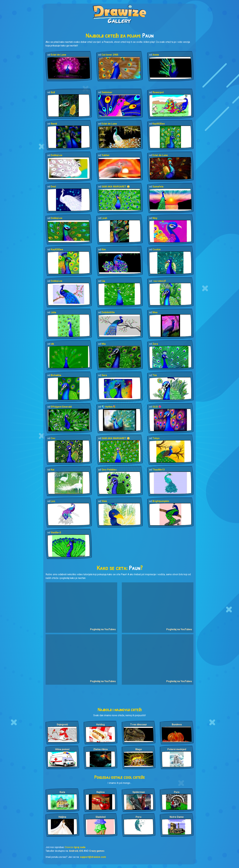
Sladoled (101, 817)
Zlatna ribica (100, 749)
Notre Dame (177, 817)
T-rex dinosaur (139, 725)
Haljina (62, 817)
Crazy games (97, 851)
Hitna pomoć (62, 749)
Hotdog (100, 725)
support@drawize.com (93, 857)
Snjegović (62, 725)
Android (74, 851)
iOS (81, 851)
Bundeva (177, 725)
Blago (139, 749)
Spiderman (139, 792)
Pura (177, 792)
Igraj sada (80, 847)
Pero (139, 817)
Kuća (62, 792)
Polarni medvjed (177, 749)
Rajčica (101, 792)
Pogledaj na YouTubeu (103, 629)
